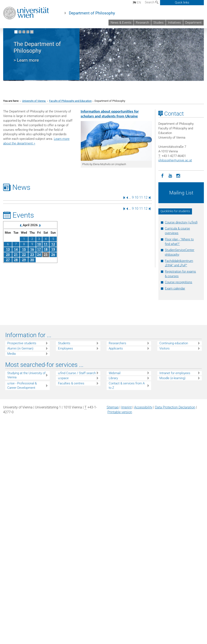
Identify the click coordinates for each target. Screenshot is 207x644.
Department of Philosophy (92, 13)
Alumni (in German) (20, 348)
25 (46, 255)
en (137, 3)
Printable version (120, 412)
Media (11, 354)
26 (53, 255)
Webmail (115, 373)
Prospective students (22, 343)
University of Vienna (34, 101)
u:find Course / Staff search (77, 373)
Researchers (117, 343)
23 (32, 255)
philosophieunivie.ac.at (175, 160)
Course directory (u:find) (181, 222)
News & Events (121, 23)
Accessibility (143, 407)
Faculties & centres (71, 383)
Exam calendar (175, 288)
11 (141, 197)
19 (53, 249)
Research (142, 23)
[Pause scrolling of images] (32, 32)
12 (146, 197)
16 (32, 249)
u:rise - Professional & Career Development (22, 386)
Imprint (126, 407)
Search (152, 2)
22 (24, 255)
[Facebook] (162, 175)
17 (39, 249)
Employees (66, 348)
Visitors (165, 348)
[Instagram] (178, 175)
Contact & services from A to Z (127, 386)
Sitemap (113, 407)
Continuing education (174, 343)
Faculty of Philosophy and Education (70, 101)
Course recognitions (179, 282)
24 (39, 255)
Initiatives (174, 23)
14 (16, 249)
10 (136, 197)
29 (24, 260)
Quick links (182, 3)
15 (24, 249)
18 (46, 249)
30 (32, 260)
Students (64, 343)
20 (8, 255)
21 (16, 255)
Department (193, 23)
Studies (158, 23)
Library (113, 378)
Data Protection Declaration (175, 407)
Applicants (116, 348)
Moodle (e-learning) (172, 378)
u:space (63, 378)
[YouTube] (170, 175)
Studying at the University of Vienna (26, 375)
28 (16, 260)
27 (8, 260)
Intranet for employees (175, 373)
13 (8, 249)
